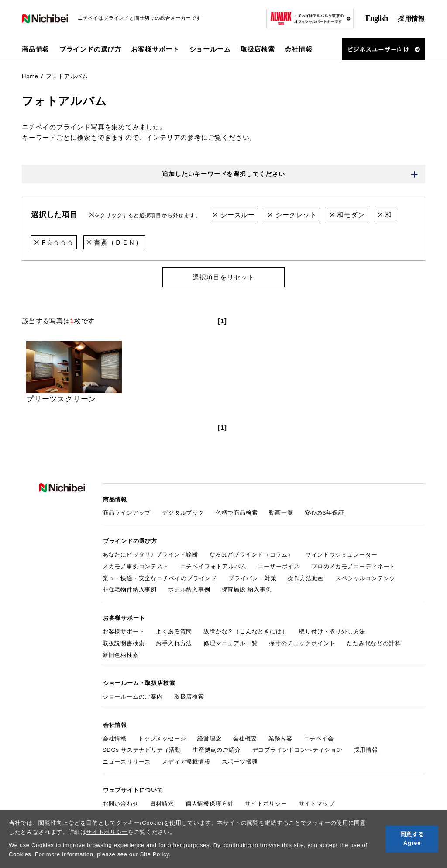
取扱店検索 (258, 49)
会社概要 (245, 735)
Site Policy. (156, 854)
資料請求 (162, 800)
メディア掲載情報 (186, 759)
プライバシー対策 (252, 576)
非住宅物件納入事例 (130, 588)
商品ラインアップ (127, 512)
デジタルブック (183, 512)
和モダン (347, 215)
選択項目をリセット (223, 277)
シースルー (234, 215)
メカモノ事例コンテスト (136, 565)
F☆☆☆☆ (54, 242)
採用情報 (411, 19)
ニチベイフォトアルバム (213, 565)
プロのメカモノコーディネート (353, 565)
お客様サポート (124, 629)
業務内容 (280, 735)
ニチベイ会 (319, 735)
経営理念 (209, 735)
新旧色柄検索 (121, 653)
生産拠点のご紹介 (217, 747)
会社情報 (115, 735)
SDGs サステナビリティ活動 (142, 747)
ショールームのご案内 (133, 694)
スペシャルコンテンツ (365, 576)
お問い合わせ (121, 800)
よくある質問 (174, 629)
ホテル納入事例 (189, 588)
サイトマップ (317, 800)
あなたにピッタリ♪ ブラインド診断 (150, 553)
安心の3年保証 (325, 512)
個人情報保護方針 (210, 800)
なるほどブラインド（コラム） (252, 553)
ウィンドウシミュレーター (341, 553)
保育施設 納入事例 (247, 588)
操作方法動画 (306, 576)
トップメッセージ (162, 735)
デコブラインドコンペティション (297, 747)
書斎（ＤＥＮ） (114, 242)
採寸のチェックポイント (302, 641)
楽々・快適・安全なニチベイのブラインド (160, 576)
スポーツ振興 (240, 759)
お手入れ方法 (174, 641)
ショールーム (210, 49)
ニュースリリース (127, 759)
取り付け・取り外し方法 (332, 629)
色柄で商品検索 (237, 512)
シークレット (292, 215)
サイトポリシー (107, 832)
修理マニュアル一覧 (230, 641)
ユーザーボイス (279, 565)
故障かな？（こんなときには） (246, 629)
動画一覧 (281, 512)
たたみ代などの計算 (374, 641)
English (377, 18)
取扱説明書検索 (124, 641)
